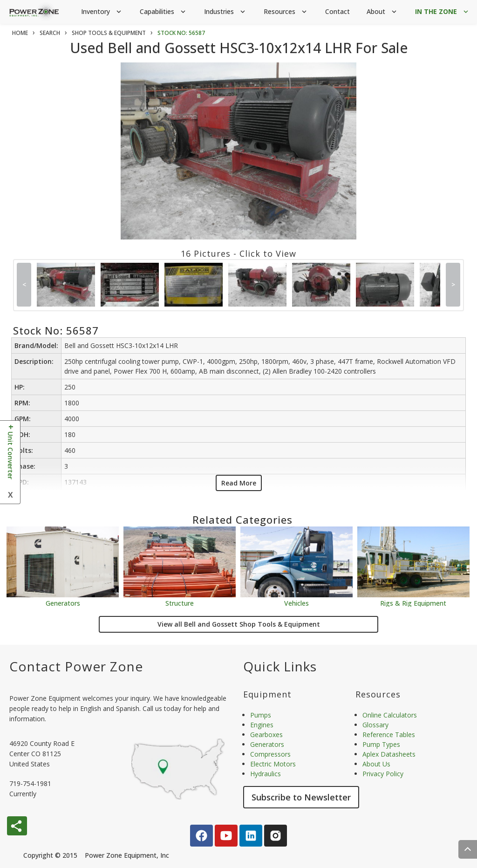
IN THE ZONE (443, 12)
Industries (225, 12)
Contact (337, 11)
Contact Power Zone (76, 666)
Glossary (375, 725)
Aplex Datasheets (389, 754)
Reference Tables (389, 735)
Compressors (270, 754)
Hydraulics (266, 774)
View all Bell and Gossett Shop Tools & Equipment (239, 624)
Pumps (261, 715)
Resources (286, 12)
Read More (239, 483)
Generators (63, 603)
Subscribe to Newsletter (301, 797)
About (382, 12)
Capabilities (164, 12)
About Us (376, 764)
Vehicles (296, 603)
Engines (262, 725)
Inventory (102, 12)
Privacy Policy (383, 774)
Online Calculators (390, 715)
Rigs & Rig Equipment (413, 603)
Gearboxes (266, 735)
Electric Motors (273, 764)
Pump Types (381, 744)
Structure (180, 603)
